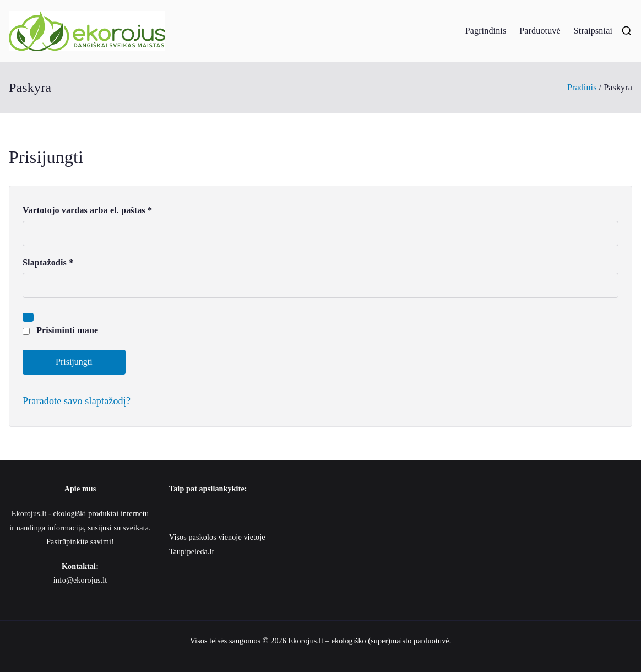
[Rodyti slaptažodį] (28, 317)
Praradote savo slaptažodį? (77, 401)
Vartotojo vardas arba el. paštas (91, 211)
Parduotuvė (540, 31)
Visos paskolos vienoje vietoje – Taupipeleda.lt (220, 544)
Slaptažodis (51, 263)
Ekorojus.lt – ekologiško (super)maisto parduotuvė (369, 641)
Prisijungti (74, 362)
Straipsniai (593, 31)
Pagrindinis (486, 31)
